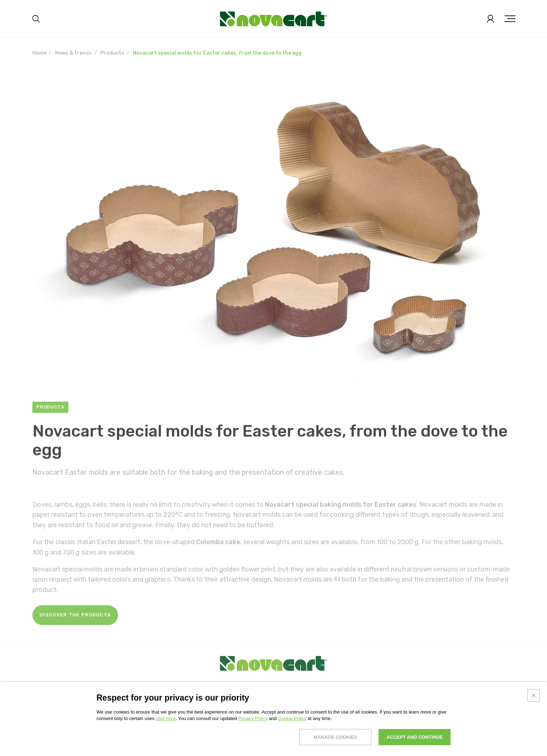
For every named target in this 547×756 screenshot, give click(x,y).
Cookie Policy (292, 718)
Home (39, 53)
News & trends (73, 53)
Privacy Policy (253, 718)
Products (112, 53)
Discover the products (75, 629)
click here (166, 718)
